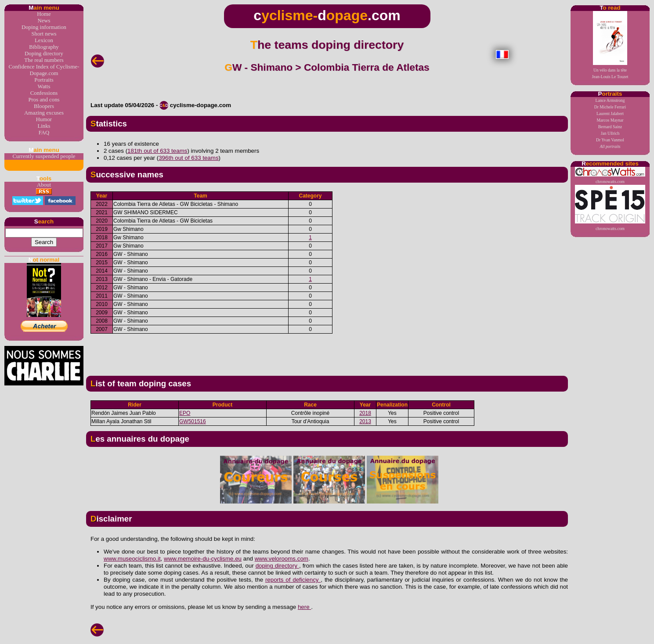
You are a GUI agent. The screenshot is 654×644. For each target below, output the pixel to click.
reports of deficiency (293, 580)
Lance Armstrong (610, 100)
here (304, 607)
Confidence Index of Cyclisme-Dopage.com (44, 70)
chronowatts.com (610, 175)
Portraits (44, 80)
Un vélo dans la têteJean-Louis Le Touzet (610, 45)
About (44, 185)
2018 (365, 413)
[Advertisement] (327, 351)
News (44, 21)
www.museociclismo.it (132, 559)
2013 (365, 421)
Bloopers (44, 106)
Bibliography (44, 47)
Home (44, 14)
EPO (185, 413)
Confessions (44, 93)
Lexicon (44, 40)
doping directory (277, 566)
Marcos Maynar (610, 120)
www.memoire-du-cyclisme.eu (203, 559)
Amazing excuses (44, 113)
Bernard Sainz (610, 127)
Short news (44, 34)
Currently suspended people (44, 156)
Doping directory (44, 54)
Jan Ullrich (610, 133)
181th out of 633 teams (157, 151)
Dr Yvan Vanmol (610, 140)
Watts (44, 86)
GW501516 (193, 421)
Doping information (44, 27)
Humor (44, 119)
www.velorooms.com (282, 559)
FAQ (44, 133)
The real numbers (44, 60)
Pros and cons (44, 100)
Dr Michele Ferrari (610, 107)
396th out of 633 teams (188, 158)
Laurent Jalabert (610, 113)
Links (44, 126)
